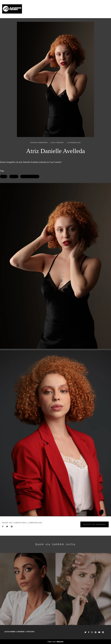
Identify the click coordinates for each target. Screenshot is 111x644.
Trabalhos (82, 9)
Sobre (94, 9)
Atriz (4, 176)
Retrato (14, 176)
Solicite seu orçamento (95, 524)
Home (71, 9)
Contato (104, 9)
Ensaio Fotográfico (30, 176)
